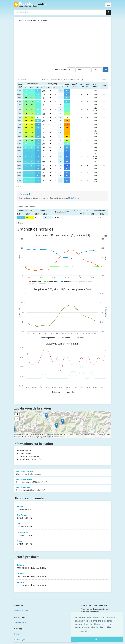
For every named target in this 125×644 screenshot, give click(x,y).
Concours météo (20, 622)
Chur (62, 525)
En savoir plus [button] (82, 631)
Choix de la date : (60, 70)
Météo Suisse (73, 198)
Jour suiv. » (105, 80)
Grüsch (62, 575)
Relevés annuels (62, 489)
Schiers (62, 567)
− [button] (17, 419)
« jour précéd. (21, 80)
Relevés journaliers (62, 473)
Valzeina (62, 508)
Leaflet (17, 435)
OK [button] (97, 639)
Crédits (16, 634)
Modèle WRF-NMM (21, 611)
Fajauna (62, 584)
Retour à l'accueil (30, 5)
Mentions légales (20, 640)
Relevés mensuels (62, 481)
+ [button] (17, 415)
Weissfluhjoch (62, 534)
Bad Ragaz (62, 517)
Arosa (62, 543)
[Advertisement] (62, 46)
